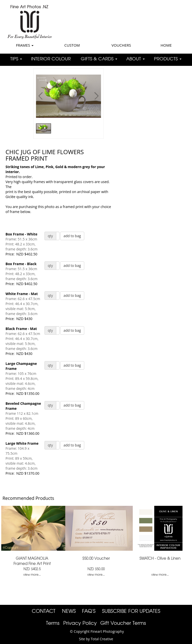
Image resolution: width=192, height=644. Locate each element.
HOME (166, 45)
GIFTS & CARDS (99, 58)
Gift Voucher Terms (123, 623)
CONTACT (44, 611)
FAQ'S (89, 611)
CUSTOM (72, 45)
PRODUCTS (168, 58)
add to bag (72, 236)
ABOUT (135, 58)
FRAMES (25, 45)
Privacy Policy (80, 623)
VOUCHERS (121, 45)
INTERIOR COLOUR (51, 58)
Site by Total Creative (96, 639)
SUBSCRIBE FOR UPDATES (131, 611)
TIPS (16, 58)
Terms (53, 623)
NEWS (69, 611)
